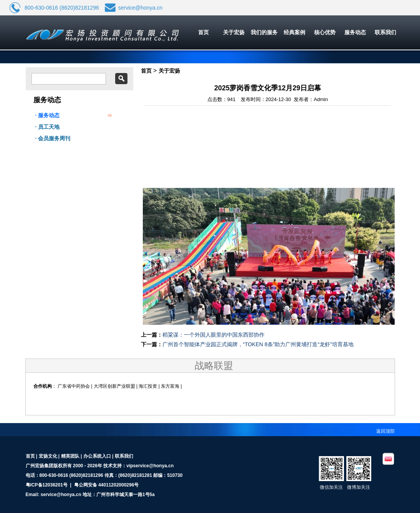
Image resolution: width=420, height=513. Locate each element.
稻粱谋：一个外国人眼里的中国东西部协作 (213, 335)
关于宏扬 (234, 32)
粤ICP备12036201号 (47, 485)
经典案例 (294, 32)
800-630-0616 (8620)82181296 (62, 8)
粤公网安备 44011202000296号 (107, 485)
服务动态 (355, 32)
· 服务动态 (48, 115)
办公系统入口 (97, 456)
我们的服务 (264, 32)
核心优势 (325, 32)
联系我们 (385, 32)
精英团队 (70, 456)
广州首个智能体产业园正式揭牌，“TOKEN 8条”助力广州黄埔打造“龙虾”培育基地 (258, 344)
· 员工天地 (48, 127)
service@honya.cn (140, 8)
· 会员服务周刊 (53, 138)
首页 (203, 32)
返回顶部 (385, 431)
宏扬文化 (48, 456)
